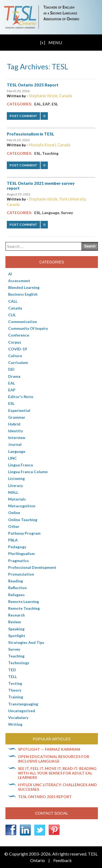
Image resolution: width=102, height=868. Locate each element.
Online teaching (23, 520)
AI (10, 274)
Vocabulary (18, 717)
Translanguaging (23, 704)
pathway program (24, 533)
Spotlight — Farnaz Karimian (49, 749)
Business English (23, 294)
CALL (13, 301)
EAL (38, 104)
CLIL (12, 315)
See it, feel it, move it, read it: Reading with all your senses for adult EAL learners (57, 773)
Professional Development (32, 567)
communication (23, 322)
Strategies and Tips (26, 642)
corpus (15, 342)
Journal (15, 444)
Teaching (50, 153)
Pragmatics (18, 561)
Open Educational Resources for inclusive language (54, 759)
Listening (16, 478)
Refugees (16, 595)
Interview (17, 438)
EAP (46, 104)
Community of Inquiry (28, 328)
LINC (13, 458)
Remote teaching (24, 608)
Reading (16, 581)
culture (15, 356)
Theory (15, 690)
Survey (67, 213)
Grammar (17, 417)
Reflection (17, 588)
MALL (13, 492)
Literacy (16, 485)
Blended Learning (24, 287)
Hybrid (14, 424)
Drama (14, 376)
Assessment (19, 281)
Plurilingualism (21, 554)
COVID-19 (18, 349)
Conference (19, 335)
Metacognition (22, 506)
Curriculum (18, 362)
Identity (16, 431)
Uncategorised (22, 711)
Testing (15, 683)
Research (16, 615)
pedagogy (17, 547)
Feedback (63, 860)
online (14, 513)
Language (51, 213)
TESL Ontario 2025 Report (33, 85)
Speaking (16, 629)
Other (14, 526)
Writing (15, 724)
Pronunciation (21, 574)
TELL (13, 677)
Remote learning (24, 601)
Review (15, 622)
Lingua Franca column (28, 472)
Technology (19, 663)
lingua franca (21, 465)
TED (12, 670)
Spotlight (17, 636)
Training (16, 697)
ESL (55, 104)
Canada (15, 308)
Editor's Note (21, 397)
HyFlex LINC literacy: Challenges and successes (57, 787)
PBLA (13, 540)
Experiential (19, 410)
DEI (11, 369)
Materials (17, 499)
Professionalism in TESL (30, 134)
